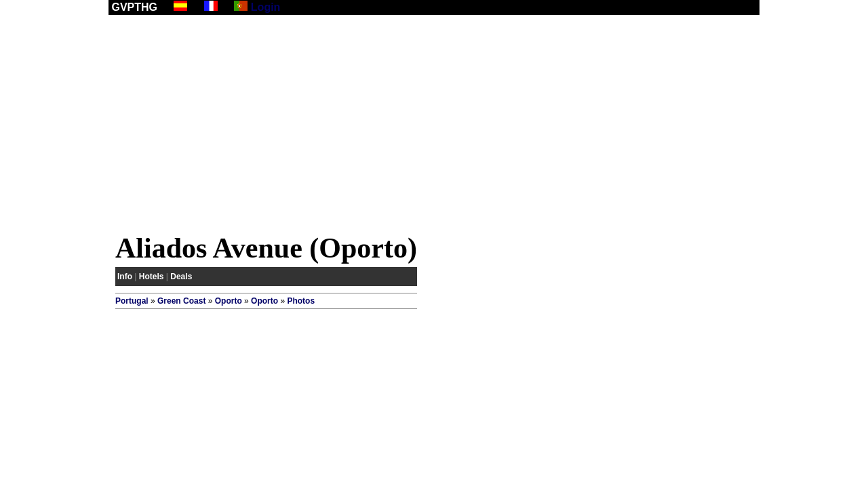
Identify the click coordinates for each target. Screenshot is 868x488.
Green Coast (181, 301)
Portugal (132, 301)
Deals (181, 277)
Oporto (229, 301)
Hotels (152, 277)
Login (266, 7)
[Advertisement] (434, 127)
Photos (301, 301)
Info (125, 277)
